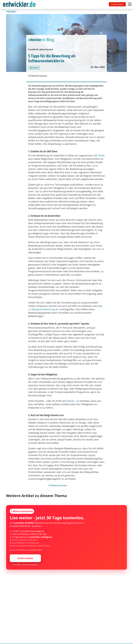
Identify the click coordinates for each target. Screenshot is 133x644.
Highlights (11, 11)
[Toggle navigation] (20, 4)
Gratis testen (117, 4)
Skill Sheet (99, 155)
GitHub (70, 401)
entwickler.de (19, 5)
